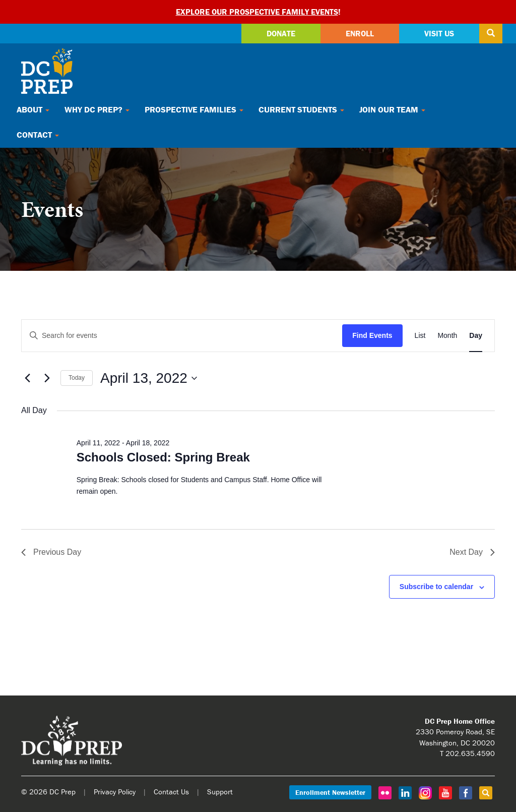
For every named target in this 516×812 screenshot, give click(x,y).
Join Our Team (392, 109)
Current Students (301, 109)
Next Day (472, 552)
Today (77, 378)
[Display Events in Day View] (476, 336)
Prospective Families (194, 109)
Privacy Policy (115, 792)
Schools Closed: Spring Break (163, 457)
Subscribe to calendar (436, 587)
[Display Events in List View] (420, 336)
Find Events (372, 335)
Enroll (360, 33)
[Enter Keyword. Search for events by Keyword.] (182, 336)
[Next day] (47, 378)
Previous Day (51, 552)
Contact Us (171, 792)
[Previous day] (27, 378)
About (33, 109)
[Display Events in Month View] (447, 336)
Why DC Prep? (97, 109)
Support (220, 792)
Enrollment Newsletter (330, 792)
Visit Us (439, 33)
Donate (281, 33)
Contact (38, 135)
